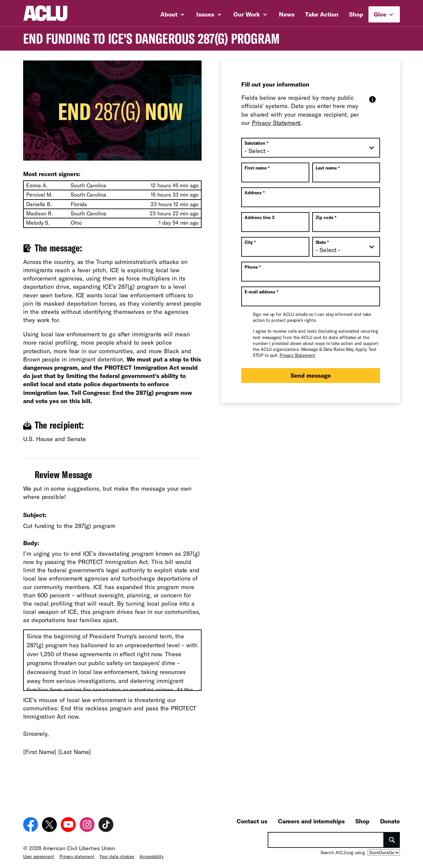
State (322, 242)
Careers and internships (311, 821)
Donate (390, 821)
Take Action (322, 14)
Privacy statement (77, 856)
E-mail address (261, 292)
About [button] (172, 14)
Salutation (256, 143)
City (250, 242)
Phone (253, 267)
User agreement (39, 856)
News (287, 14)
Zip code (326, 217)
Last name (328, 168)
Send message (311, 375)
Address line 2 (260, 217)
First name (257, 168)
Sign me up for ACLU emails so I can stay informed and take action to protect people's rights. (312, 317)
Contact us (252, 821)
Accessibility (152, 856)
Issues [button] (209, 14)
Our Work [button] (250, 14)
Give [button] (384, 14)
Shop (356, 14)
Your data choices (117, 856)
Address (255, 193)
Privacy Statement (276, 123)
